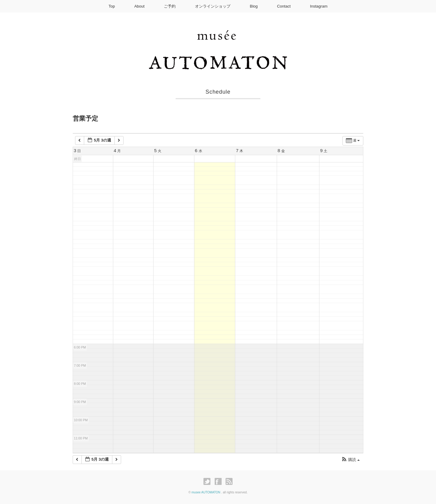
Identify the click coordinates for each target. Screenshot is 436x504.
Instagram (319, 6)
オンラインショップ (213, 6)
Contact (284, 6)
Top (112, 6)
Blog (254, 6)
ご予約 (170, 6)
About (139, 6)
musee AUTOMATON (206, 492)
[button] (350, 460)
